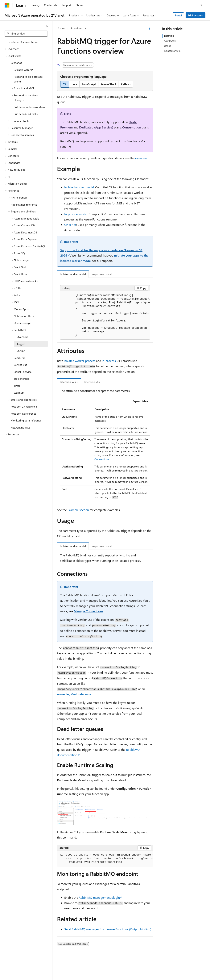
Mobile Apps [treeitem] (21, 309)
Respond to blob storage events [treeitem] (28, 79)
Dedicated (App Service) (96, 127)
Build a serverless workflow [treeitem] (29, 107)
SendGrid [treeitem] (19, 358)
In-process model (76, 214)
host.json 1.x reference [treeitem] (23, 414)
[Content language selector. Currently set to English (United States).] (22, 974)
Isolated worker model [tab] (73, 274)
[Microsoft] (7, 5)
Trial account (196, 15)
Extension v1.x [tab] (92, 382)
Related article (172, 51)
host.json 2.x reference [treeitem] (24, 406)
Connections (102, 459)
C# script (70, 225)
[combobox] (26, 34)
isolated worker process (80, 361)
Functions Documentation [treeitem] (23, 42)
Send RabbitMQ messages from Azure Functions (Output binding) (108, 929)
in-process (109, 361)
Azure (61, 28)
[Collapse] (47, 26)
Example (169, 36)
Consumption (132, 127)
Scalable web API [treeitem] (24, 70)
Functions (76, 28)
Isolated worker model (79, 187)
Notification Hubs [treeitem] (24, 316)
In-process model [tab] (102, 274)
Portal (178, 15)
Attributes (170, 41)
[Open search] (202, 5)
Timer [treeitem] (17, 386)
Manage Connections (89, 611)
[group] (105, 315)
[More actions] (150, 29)
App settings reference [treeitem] (24, 205)
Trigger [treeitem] (21, 344)
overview (141, 158)
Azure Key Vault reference (74, 694)
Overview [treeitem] (22, 337)
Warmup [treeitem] (19, 393)
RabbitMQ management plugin (99, 897)
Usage (168, 46)
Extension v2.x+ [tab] (69, 382)
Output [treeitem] (21, 351)
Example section (78, 510)
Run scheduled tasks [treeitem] (26, 114)
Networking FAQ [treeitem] (20, 427)
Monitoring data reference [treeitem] (26, 420)
